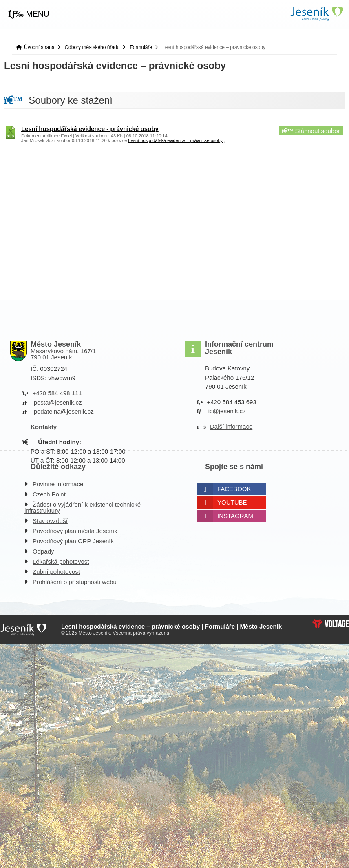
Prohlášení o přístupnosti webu (75, 582)
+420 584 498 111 (57, 393)
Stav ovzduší (50, 521)
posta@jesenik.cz (58, 402)
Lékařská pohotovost (61, 561)
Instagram (235, 516)
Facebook (234, 489)
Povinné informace (58, 484)
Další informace (231, 426)
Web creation (331, 624)
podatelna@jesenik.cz (64, 411)
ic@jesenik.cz (227, 411)
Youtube (232, 502)
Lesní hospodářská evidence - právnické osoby (90, 129)
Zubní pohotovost (56, 572)
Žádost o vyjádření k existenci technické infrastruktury (83, 507)
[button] (29, 14)
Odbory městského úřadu (92, 47)
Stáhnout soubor (311, 131)
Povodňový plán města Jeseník (75, 531)
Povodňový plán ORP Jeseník (73, 541)
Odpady (43, 551)
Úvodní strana (316, 14)
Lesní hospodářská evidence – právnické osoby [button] (175, 140)
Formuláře (141, 47)
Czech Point (49, 494)
